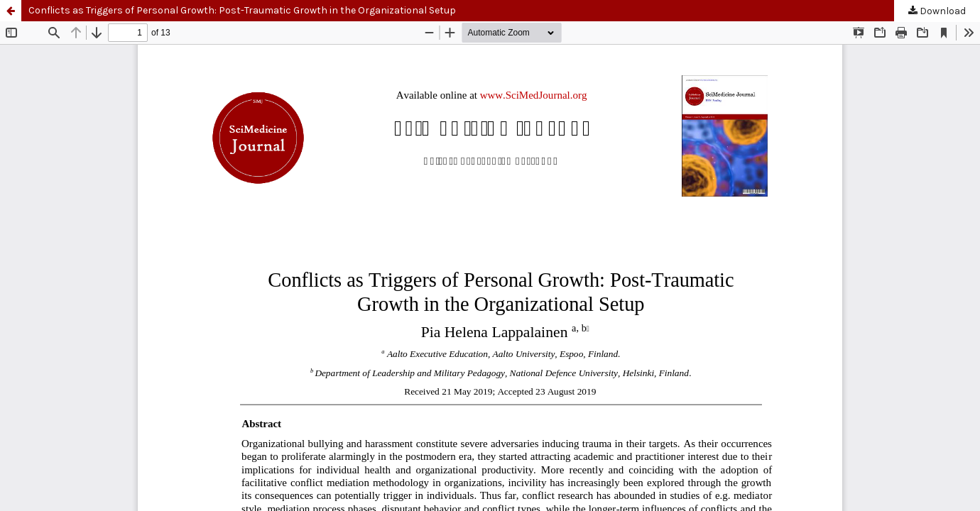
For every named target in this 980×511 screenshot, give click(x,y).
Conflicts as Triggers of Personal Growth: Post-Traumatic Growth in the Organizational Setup (242, 10)
